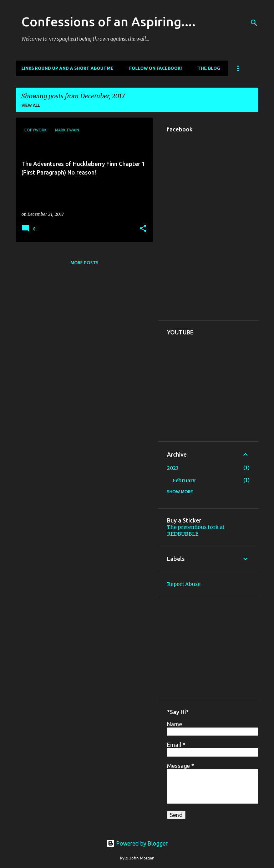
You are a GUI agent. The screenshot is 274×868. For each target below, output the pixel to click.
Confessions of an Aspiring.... (108, 22)
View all (31, 105)
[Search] (254, 23)
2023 (173, 468)
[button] (143, 229)
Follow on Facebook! (156, 68)
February (184, 480)
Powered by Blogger (137, 843)
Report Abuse (184, 584)
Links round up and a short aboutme (67, 68)
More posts (85, 263)
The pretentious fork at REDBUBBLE (196, 531)
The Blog (209, 68)
